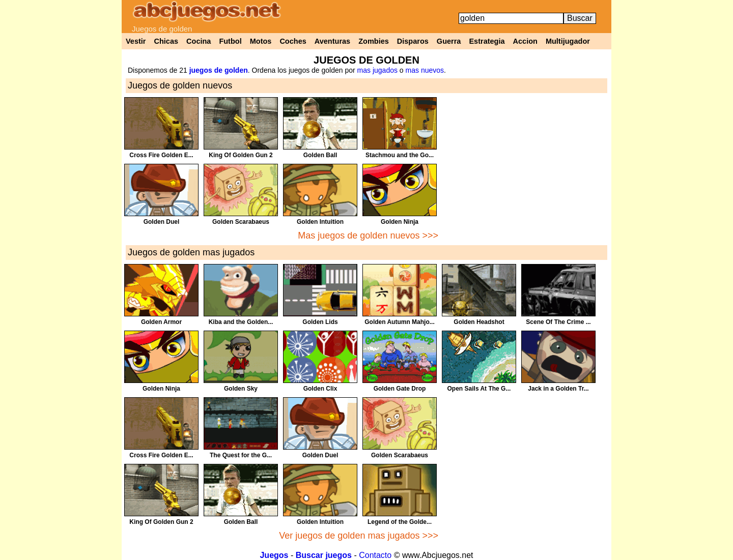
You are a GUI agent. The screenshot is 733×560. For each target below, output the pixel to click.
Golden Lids (320, 322)
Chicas (166, 41)
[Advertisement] (525, 168)
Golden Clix (320, 389)
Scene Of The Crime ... (558, 322)
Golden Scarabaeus (241, 222)
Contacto (375, 555)
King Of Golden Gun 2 (241, 155)
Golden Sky (241, 389)
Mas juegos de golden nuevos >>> (368, 235)
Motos (261, 41)
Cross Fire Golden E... (161, 155)
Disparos (413, 41)
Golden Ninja (400, 222)
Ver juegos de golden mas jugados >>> (359, 536)
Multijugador (568, 41)
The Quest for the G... (241, 455)
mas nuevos (425, 70)
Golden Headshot (479, 322)
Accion (525, 41)
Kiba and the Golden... (241, 322)
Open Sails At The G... (479, 389)
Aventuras (332, 41)
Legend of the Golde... (400, 522)
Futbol (230, 41)
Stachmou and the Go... (400, 155)
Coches (293, 41)
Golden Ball (320, 155)
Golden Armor (161, 322)
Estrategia (487, 41)
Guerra (449, 41)
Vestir (136, 41)
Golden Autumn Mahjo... (400, 322)
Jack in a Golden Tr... (558, 389)
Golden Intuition (320, 222)
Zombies (374, 41)
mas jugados (377, 70)
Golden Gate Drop (400, 389)
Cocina (199, 41)
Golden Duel (162, 222)
